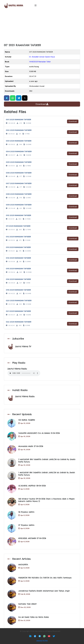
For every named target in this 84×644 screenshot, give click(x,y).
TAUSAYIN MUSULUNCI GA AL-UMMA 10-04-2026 (39, 433)
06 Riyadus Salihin (26, 512)
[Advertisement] (42, 27)
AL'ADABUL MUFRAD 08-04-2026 (32, 486)
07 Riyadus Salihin (26, 525)
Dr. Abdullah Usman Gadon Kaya (42, 57)
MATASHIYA (23, 565)
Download (42, 104)
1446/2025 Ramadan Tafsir (40, 62)
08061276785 (42, 641)
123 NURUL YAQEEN (27, 420)
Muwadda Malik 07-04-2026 (31, 446)
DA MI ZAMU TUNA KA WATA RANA (34, 617)
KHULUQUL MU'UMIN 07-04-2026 (32, 538)
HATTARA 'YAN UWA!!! (27, 604)
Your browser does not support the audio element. (24, 373)
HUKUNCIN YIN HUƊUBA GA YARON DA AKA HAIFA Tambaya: (45, 578)
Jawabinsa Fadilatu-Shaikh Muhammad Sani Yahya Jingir (44, 591)
